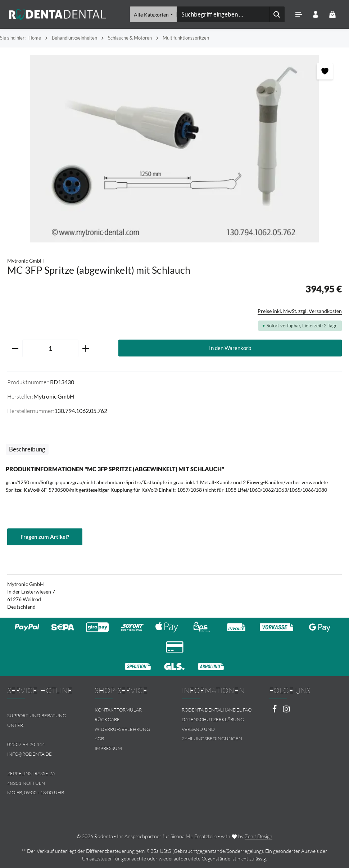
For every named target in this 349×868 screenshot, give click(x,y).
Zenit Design (259, 836)
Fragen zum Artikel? (46, 537)
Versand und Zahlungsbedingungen (212, 734)
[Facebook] (275, 711)
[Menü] (298, 15)
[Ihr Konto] (315, 15)
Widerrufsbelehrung (122, 729)
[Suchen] (277, 14)
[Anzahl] (50, 349)
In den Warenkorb (230, 348)
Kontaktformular (118, 710)
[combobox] (223, 14)
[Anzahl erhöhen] (86, 349)
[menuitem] (131, 710)
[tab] (27, 449)
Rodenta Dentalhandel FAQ (217, 710)
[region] (174, 149)
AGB (99, 739)
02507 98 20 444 (26, 745)
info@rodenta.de (30, 754)
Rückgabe (107, 719)
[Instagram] (286, 711)
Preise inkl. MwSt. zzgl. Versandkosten (300, 311)
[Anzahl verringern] (15, 349)
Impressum (108, 748)
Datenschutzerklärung (213, 719)
